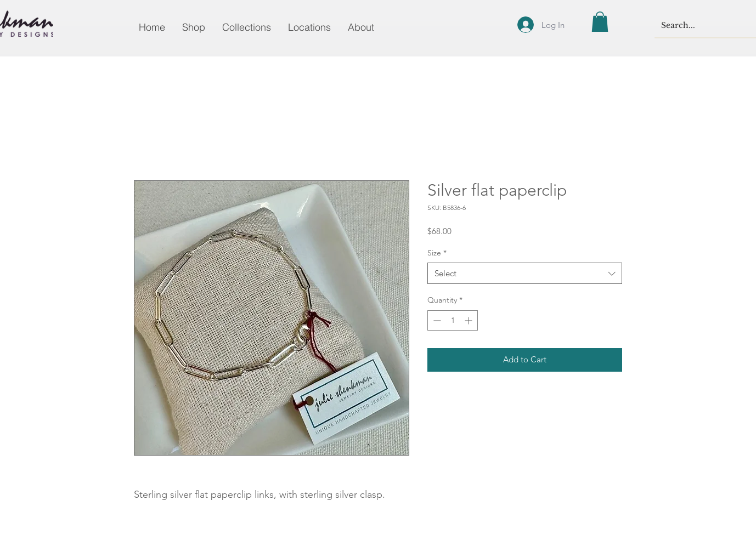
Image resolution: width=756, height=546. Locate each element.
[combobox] (525, 273)
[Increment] (469, 320)
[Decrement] (436, 320)
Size (437, 253)
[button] (600, 22)
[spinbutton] (453, 320)
